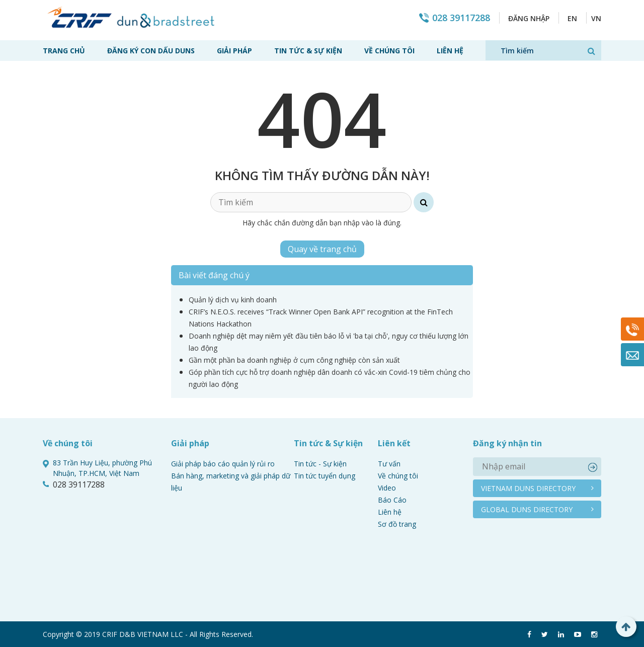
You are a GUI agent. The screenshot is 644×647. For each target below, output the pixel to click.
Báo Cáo (392, 500)
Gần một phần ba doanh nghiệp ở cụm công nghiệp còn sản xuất (294, 360)
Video (387, 488)
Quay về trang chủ (322, 249)
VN (596, 18)
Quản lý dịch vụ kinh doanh (233, 300)
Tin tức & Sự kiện (308, 51)
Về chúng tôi (389, 51)
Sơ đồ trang (397, 524)
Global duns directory (527, 509)
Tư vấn (389, 464)
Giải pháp (234, 51)
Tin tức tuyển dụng (325, 476)
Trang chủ (64, 51)
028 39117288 (461, 18)
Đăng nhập (529, 18)
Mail (632, 355)
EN (572, 18)
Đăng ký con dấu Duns (151, 51)
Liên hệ (450, 51)
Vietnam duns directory (528, 488)
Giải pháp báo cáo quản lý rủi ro (223, 464)
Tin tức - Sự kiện (320, 464)
